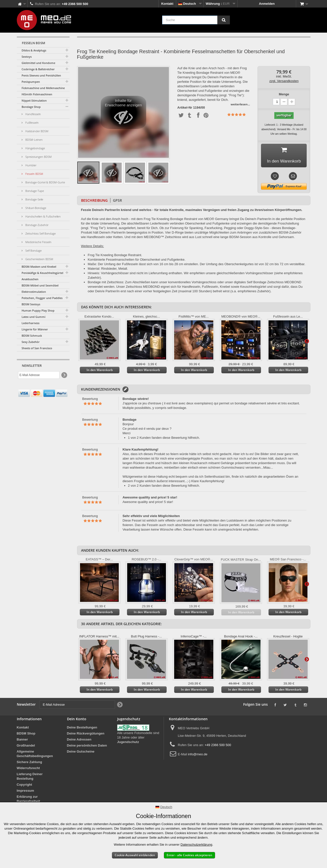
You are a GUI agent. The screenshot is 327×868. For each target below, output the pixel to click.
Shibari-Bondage (35, 208)
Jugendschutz (128, 743)
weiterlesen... (240, 104)
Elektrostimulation (34, 292)
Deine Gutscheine (81, 752)
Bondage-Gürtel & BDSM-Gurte (45, 182)
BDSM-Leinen (34, 140)
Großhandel (26, 746)
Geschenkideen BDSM (39, 259)
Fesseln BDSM (34, 174)
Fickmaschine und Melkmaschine (43, 88)
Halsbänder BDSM (37, 131)
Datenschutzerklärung (196, 845)
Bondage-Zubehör (37, 225)
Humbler (30, 165)
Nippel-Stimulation (34, 100)
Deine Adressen (79, 740)
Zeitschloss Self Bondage (40, 233)
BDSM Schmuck (32, 336)
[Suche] (224, 20)
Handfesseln (33, 114)
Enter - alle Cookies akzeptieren (189, 855)
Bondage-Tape (34, 191)
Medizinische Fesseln (38, 242)
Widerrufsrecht (28, 769)
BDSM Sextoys (31, 304)
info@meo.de (198, 755)
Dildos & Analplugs (34, 50)
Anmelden (267, 4)
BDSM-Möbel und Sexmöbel (40, 285)
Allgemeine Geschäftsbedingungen (35, 755)
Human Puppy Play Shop (38, 310)
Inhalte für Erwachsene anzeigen (123, 114)
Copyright (24, 786)
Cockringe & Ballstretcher (38, 69)
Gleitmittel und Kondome (38, 63)
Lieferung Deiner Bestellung (30, 777)
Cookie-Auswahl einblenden (135, 855)
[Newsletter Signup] (64, 375)
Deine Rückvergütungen (86, 734)
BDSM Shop (26, 734)
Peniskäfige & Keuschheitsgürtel (42, 273)
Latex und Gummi (34, 317)
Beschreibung (94, 201)
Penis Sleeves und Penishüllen (41, 75)
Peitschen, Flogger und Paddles (42, 298)
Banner (22, 740)
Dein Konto (77, 720)
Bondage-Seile (34, 199)
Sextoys (27, 57)
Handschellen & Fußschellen (43, 216)
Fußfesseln (32, 123)
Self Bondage (33, 250)
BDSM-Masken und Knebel (39, 267)
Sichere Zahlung (29, 763)
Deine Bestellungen (82, 728)
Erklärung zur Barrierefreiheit (28, 800)
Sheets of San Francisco (37, 348)
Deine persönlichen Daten (87, 746)
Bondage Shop (31, 107)
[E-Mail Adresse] (39, 375)
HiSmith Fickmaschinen (37, 94)
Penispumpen (31, 82)
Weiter (307, 342)
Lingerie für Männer (35, 329)
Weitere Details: (93, 247)
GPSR (117, 201)
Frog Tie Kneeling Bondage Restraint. (115, 256)
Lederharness (30, 323)
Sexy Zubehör (31, 342)
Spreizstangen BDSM (38, 157)
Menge (284, 94)
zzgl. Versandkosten (284, 81)
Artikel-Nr (185, 108)
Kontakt (167, 4)
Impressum (25, 792)
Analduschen (30, 279)
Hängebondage (35, 148)
